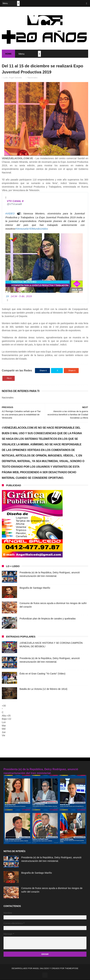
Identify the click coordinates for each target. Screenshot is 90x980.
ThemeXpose (72, 969)
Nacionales (33, 78)
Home (8, 54)
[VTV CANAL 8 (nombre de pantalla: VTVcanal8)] (16, 203)
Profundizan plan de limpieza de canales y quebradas (48, 619)
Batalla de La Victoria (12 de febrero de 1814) (43, 689)
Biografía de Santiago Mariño (35, 588)
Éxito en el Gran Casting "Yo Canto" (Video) (42, 674)
